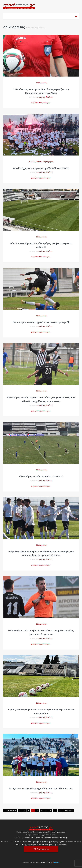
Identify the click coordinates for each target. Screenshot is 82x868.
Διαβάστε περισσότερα (41, 103)
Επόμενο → (69, 810)
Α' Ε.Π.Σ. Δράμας (35, 162)
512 (60, 810)
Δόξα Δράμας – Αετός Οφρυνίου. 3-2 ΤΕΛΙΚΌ (41, 476)
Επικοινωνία (43, 849)
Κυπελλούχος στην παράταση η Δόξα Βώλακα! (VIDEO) (41, 168)
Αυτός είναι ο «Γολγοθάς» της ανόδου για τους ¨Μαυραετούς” (41, 788)
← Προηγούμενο (10, 810)
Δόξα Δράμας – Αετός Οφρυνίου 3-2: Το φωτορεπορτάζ (41, 322)
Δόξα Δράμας (41, 83)
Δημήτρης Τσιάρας (45, 97)
